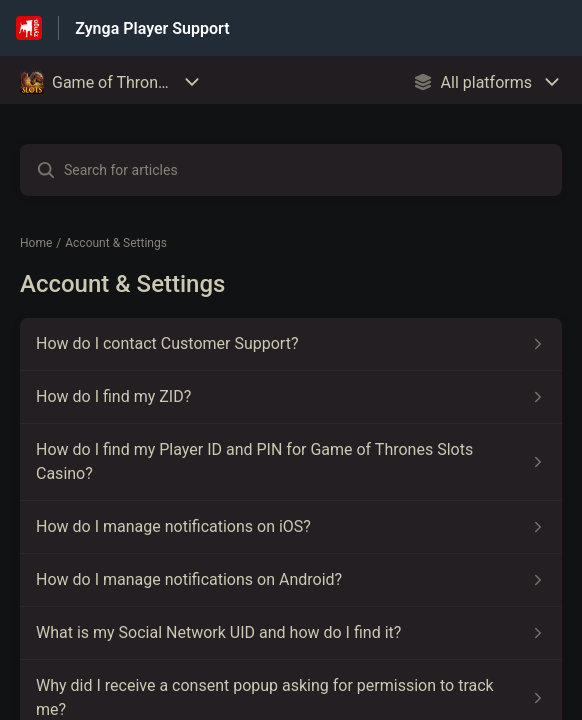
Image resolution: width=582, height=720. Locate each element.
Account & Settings (116, 243)
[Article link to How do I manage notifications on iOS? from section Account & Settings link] (291, 527)
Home (36, 243)
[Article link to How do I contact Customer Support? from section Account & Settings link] (291, 344)
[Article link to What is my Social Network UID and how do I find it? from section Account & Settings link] (291, 633)
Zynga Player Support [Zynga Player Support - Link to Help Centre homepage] (152, 28)
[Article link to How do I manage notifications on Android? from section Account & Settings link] (291, 580)
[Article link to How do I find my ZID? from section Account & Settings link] (291, 397)
